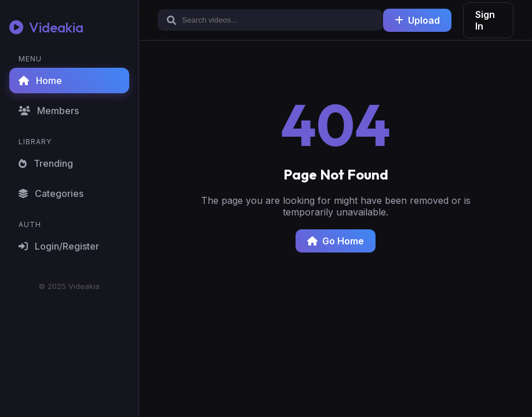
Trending (46, 163)
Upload (417, 20)
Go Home (336, 241)
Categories (51, 193)
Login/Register (59, 246)
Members (49, 111)
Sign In (485, 20)
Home (40, 81)
